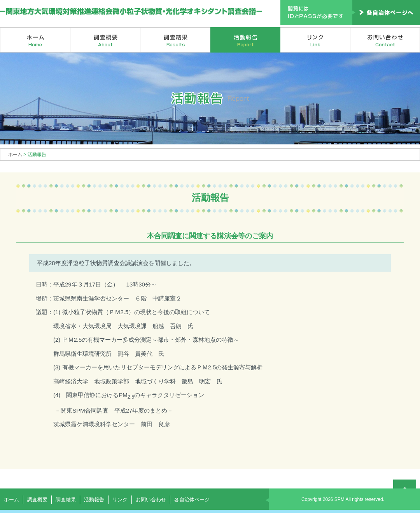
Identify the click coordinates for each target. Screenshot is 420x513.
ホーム (35, 40)
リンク (315, 40)
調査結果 (175, 40)
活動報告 (245, 40)
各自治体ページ (192, 500)
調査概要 (105, 40)
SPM (339, 499)
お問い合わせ (385, 40)
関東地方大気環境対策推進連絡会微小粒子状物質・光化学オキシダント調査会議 (131, 12)
